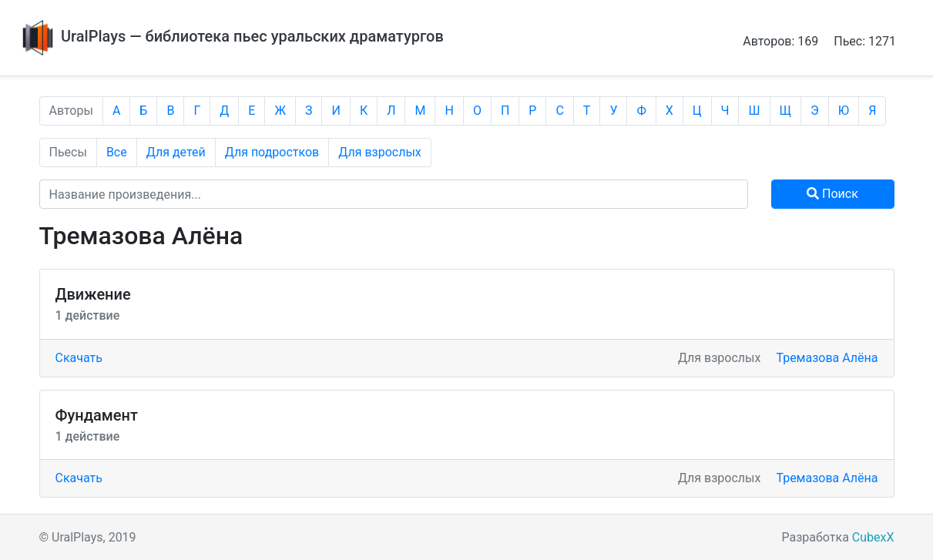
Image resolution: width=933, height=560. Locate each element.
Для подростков (272, 152)
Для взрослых (380, 152)
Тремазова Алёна (827, 358)
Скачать (79, 358)
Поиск (832, 194)
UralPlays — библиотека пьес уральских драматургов (231, 36)
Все (117, 152)
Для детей (176, 152)
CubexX (873, 537)
